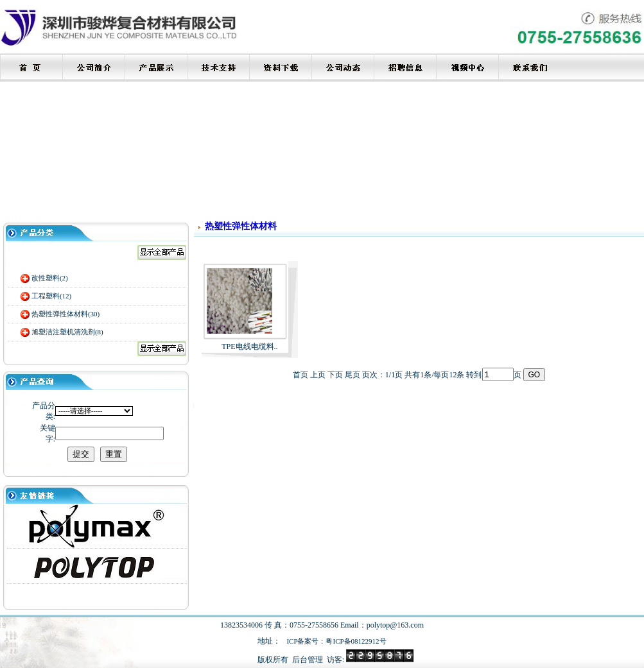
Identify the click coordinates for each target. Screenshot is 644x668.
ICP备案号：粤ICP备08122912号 (336, 641)
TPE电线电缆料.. (249, 347)
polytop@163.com (395, 625)
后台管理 (308, 660)
